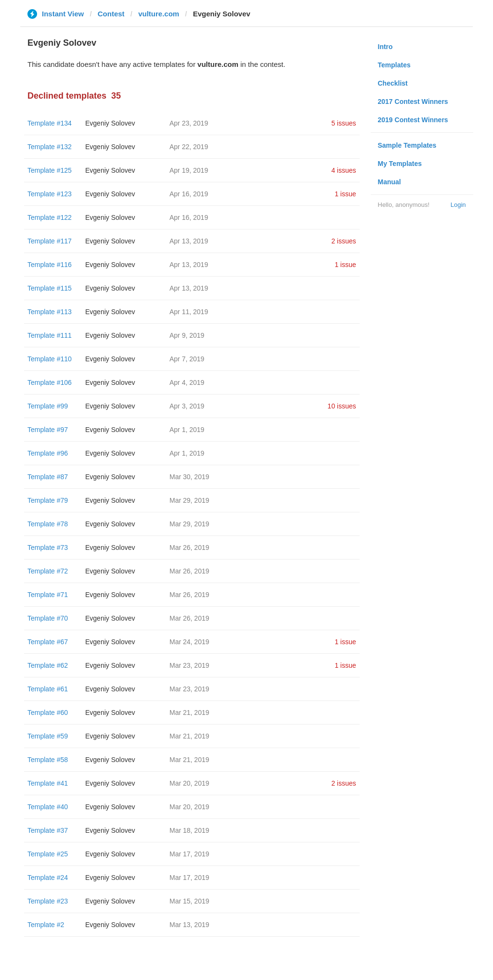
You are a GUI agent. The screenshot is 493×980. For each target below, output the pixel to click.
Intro (385, 47)
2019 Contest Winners (413, 120)
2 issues (344, 241)
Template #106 (50, 382)
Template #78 (48, 524)
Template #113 (50, 312)
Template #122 (50, 217)
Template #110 (50, 359)
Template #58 (48, 760)
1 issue (345, 194)
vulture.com (159, 14)
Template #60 (48, 713)
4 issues (344, 170)
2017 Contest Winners (413, 102)
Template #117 (50, 241)
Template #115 (50, 288)
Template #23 (48, 901)
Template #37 (48, 830)
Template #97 (48, 430)
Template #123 (50, 194)
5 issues (344, 123)
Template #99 (48, 406)
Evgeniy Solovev (110, 123)
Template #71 (48, 595)
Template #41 (48, 783)
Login (458, 205)
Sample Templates (407, 145)
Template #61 (48, 689)
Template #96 (48, 453)
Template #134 (50, 123)
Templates (394, 65)
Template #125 (50, 170)
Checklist (393, 83)
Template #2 (46, 925)
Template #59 (48, 736)
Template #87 (48, 477)
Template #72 (48, 571)
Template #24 (48, 878)
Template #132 (50, 147)
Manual (389, 182)
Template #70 (48, 618)
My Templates (400, 164)
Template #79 (48, 500)
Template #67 (48, 642)
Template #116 (50, 265)
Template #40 (48, 807)
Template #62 (48, 665)
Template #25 (48, 854)
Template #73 (48, 547)
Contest (111, 14)
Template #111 (50, 335)
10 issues (342, 406)
